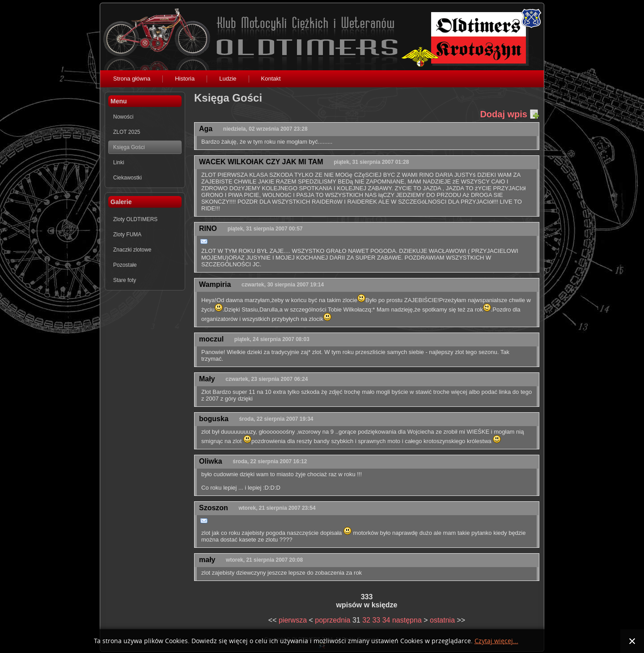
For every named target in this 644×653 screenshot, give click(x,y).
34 (386, 620)
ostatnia (442, 620)
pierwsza (293, 620)
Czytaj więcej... (496, 641)
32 (366, 620)
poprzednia (333, 620)
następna (407, 620)
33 (376, 620)
